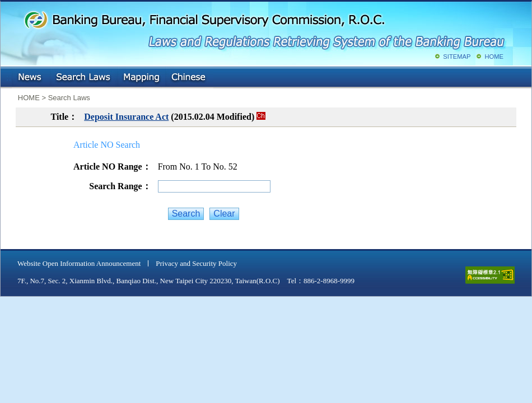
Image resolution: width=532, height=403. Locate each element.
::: (9, 75)
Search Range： (120, 186)
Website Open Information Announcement (79, 263)
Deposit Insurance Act (126, 117)
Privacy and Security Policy (196, 263)
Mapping (141, 78)
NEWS (31, 78)
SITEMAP (457, 57)
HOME (494, 57)
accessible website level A (490, 275)
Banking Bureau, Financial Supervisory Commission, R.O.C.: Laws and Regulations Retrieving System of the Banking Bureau (264, 28)
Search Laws (83, 78)
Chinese (189, 78)
